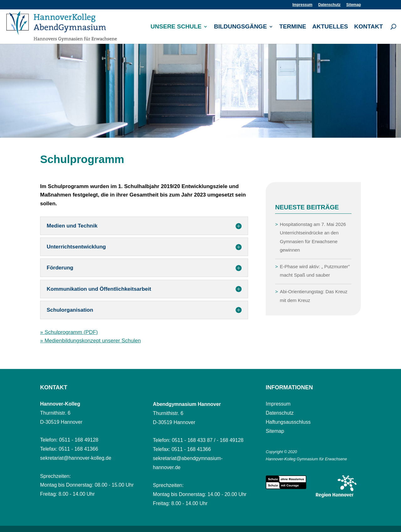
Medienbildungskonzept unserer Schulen (93, 341)
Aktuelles (330, 27)
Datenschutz (329, 5)
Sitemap (354, 5)
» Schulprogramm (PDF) (69, 332)
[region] (200, 91)
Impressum (302, 5)
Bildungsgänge (240, 27)
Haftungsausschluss (288, 422)
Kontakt (369, 27)
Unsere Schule (176, 27)
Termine (293, 27)
